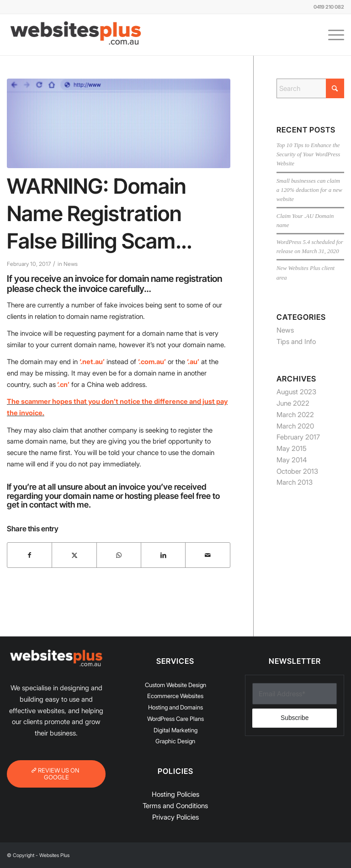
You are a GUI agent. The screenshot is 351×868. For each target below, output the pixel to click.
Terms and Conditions (175, 806)
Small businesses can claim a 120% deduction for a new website (309, 190)
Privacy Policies (175, 817)
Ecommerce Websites (175, 696)
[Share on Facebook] (29, 555)
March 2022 (295, 415)
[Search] (310, 88)
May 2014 (292, 460)
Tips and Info (296, 341)
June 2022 (293, 403)
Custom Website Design (175, 685)
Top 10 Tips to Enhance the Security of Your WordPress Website (308, 154)
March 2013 (295, 482)
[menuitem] (332, 35)
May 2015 (292, 448)
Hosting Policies (175, 794)
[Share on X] (74, 555)
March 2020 (295, 426)
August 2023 (296, 392)
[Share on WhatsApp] (119, 555)
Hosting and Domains (175, 707)
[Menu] (332, 35)
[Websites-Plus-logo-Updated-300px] (75, 35)
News (71, 264)
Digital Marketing (175, 730)
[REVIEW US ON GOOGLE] (56, 774)
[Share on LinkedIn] (163, 555)
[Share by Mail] (207, 555)
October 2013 (297, 471)
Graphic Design (175, 741)
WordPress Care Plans (175, 719)
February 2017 (298, 437)
